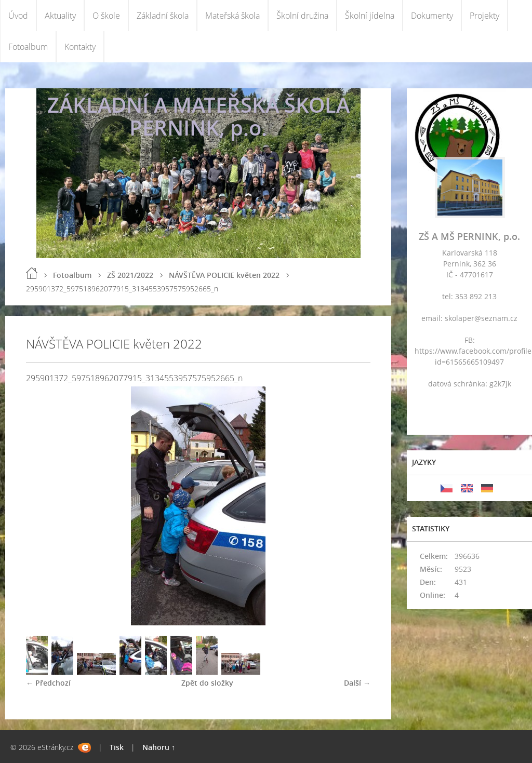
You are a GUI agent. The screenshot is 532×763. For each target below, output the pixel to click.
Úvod (18, 16)
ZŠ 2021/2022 (130, 275)
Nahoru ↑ (159, 747)
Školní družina (302, 16)
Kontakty (80, 47)
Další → (357, 683)
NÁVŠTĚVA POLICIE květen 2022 (224, 275)
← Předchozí (48, 683)
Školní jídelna (370, 16)
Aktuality (60, 16)
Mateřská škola (232, 16)
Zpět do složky (207, 683)
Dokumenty (432, 16)
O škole (106, 16)
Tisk (117, 747)
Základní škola (163, 16)
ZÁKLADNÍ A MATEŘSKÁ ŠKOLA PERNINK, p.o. (198, 116)
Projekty (484, 16)
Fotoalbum (28, 47)
